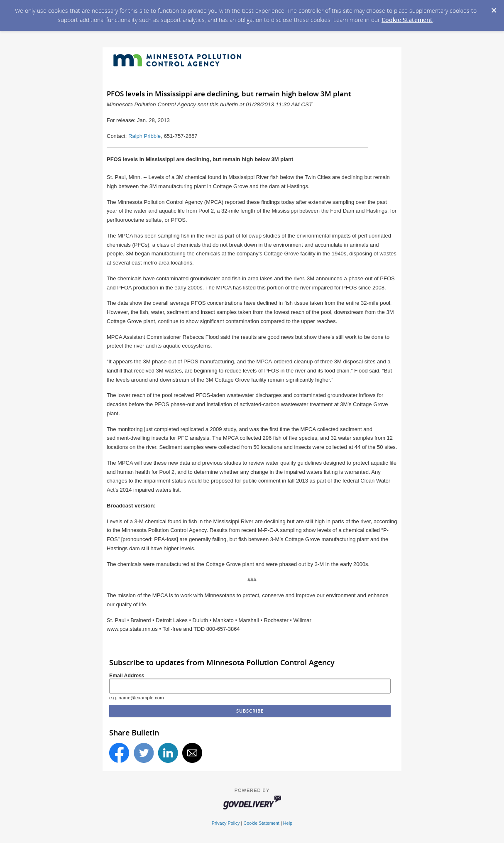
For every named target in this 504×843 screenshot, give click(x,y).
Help (288, 823)
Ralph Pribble (144, 136)
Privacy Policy (226, 823)
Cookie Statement (407, 20)
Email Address (127, 676)
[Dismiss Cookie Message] (494, 8)
